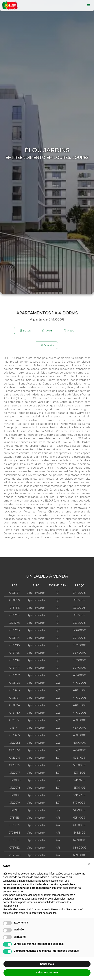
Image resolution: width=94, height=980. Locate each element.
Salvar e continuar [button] (47, 973)
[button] (89, 864)
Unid (47, 331)
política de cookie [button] (13, 892)
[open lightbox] (25, 334)
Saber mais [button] (47, 964)
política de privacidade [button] (34, 877)
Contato (47, 345)
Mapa (69, 331)
